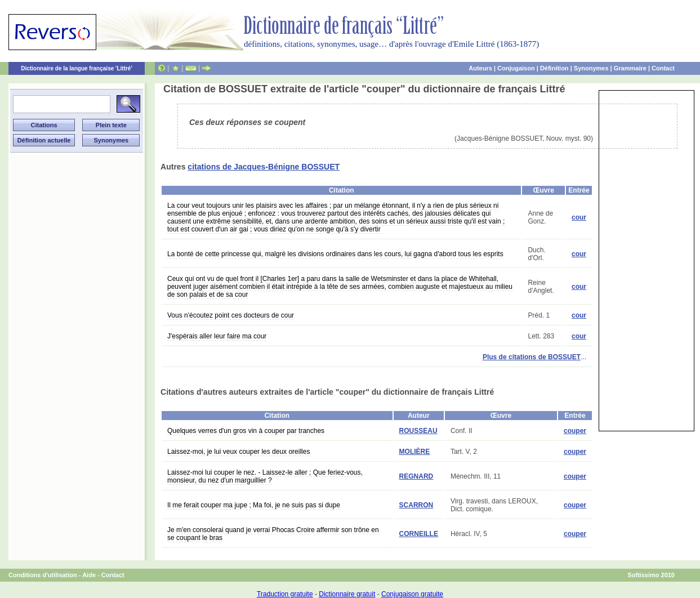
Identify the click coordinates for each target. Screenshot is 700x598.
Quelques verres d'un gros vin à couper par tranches (246, 431)
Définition (554, 68)
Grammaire (630, 68)
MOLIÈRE (415, 452)
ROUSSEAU (418, 431)
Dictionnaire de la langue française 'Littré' (77, 68)
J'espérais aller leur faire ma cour (217, 336)
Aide (89, 575)
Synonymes (591, 68)
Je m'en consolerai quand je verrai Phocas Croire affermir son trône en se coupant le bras (273, 534)
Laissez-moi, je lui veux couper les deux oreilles (238, 452)
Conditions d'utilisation (43, 575)
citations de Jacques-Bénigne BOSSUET (264, 167)
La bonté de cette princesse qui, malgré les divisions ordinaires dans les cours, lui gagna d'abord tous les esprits (335, 254)
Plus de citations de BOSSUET (532, 357)
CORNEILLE (419, 534)
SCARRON (416, 505)
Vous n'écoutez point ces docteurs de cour (231, 315)
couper (575, 431)
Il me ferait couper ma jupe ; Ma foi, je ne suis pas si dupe (254, 505)
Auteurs (480, 68)
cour (579, 217)
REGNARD (416, 476)
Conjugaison (516, 68)
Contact (663, 68)
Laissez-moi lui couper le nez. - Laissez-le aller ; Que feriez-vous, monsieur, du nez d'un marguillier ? (265, 476)
